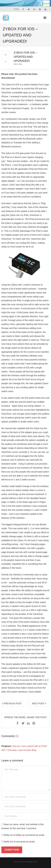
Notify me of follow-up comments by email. (24, 835)
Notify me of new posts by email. (19, 842)
